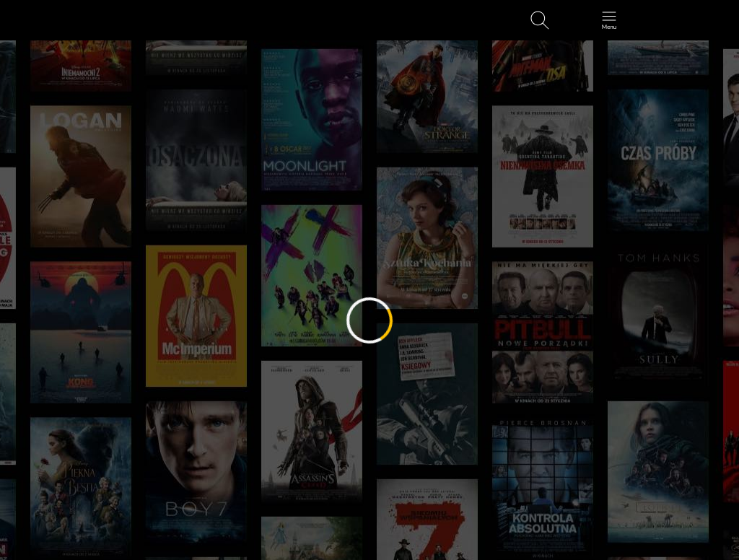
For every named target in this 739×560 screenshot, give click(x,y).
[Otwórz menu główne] (609, 20)
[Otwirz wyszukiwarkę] (540, 20)
